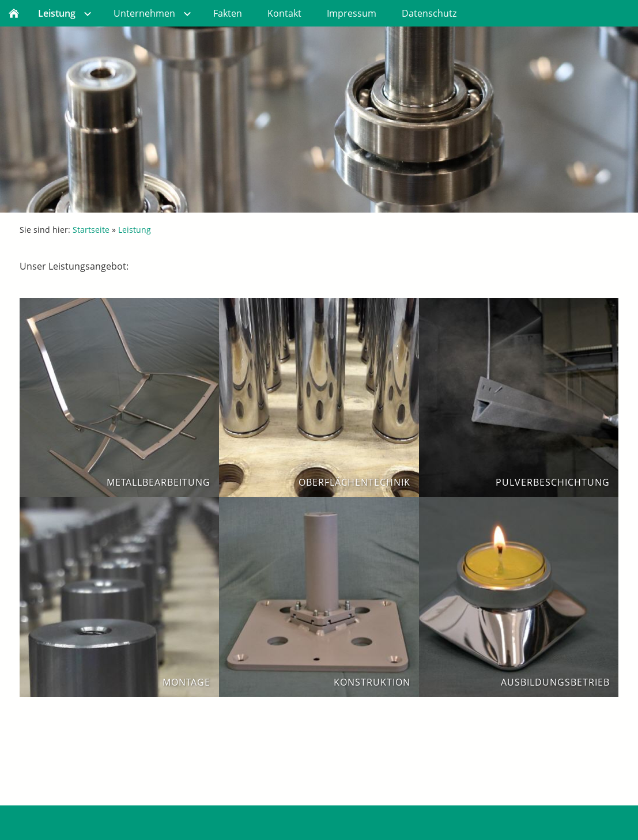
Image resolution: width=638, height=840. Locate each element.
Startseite (91, 230)
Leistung (135, 230)
